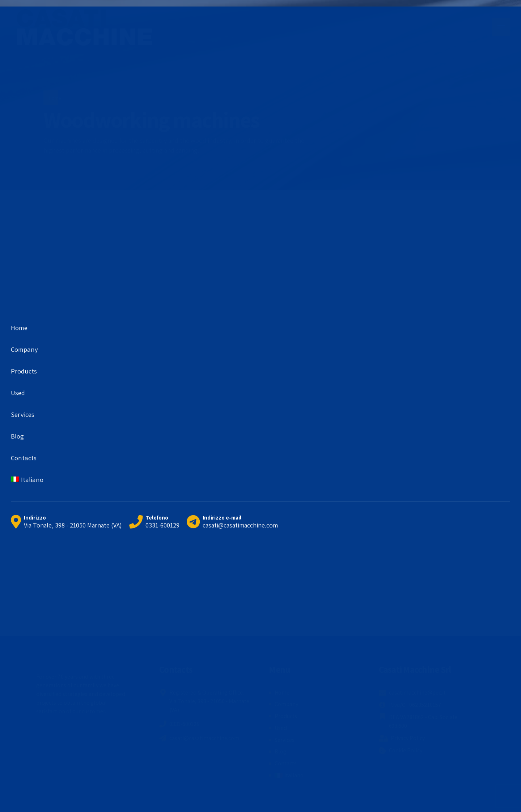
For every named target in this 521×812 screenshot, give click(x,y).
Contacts (286, 763)
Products (286, 716)
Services (285, 740)
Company (286, 704)
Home (55, 98)
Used (281, 728)
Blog (281, 751)
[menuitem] (289, 775)
